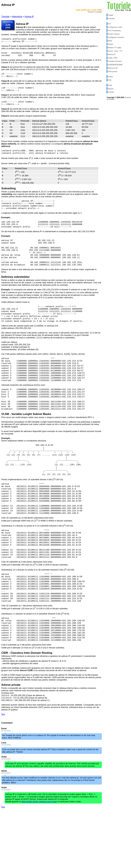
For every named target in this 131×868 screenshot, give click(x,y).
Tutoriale (5, 16)
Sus (3, 771)
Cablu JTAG (113, 58)
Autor (110, 85)
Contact (111, 92)
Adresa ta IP (113, 68)
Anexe (110, 77)
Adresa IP (29, 16)
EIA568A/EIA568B (115, 65)
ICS (109, 24)
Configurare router (115, 27)
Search (111, 89)
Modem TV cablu (115, 48)
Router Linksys (114, 34)
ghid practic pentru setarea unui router (39, 858)
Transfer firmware (115, 61)
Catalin (111, 15)
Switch (110, 44)
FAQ (110, 80)
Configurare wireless (116, 37)
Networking (17, 16)
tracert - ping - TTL (115, 51)
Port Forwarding (114, 31)
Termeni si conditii (95, 12)
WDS (110, 41)
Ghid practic (113, 71)
